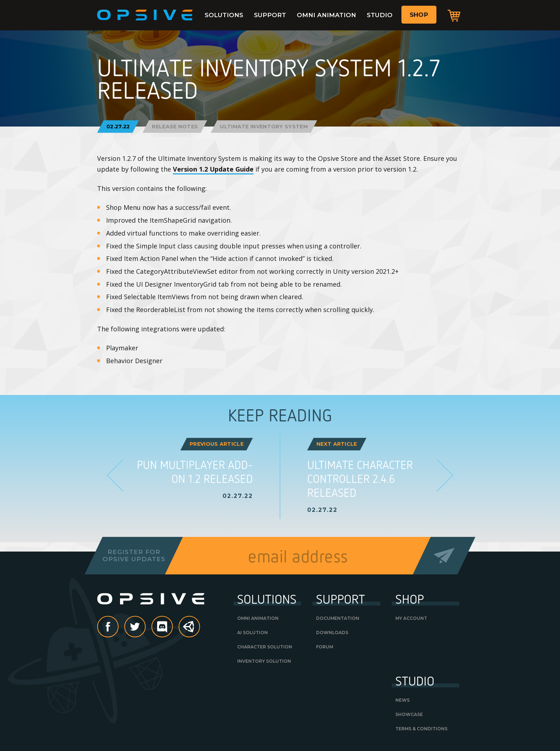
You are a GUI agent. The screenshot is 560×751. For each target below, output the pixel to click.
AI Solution (252, 633)
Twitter (145, 627)
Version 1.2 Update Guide (213, 169)
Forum (325, 647)
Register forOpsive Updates (134, 555)
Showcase (409, 714)
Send (444, 556)
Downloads (332, 633)
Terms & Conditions (421, 729)
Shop (419, 15)
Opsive (145, 15)
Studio (380, 15)
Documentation (338, 618)
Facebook (118, 627)
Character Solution (265, 647)
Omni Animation (326, 15)
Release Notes (175, 127)
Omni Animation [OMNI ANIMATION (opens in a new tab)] (258, 618)
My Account (411, 618)
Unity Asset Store (190, 630)
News (402, 700)
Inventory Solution (264, 661)
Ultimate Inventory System (264, 127)
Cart (454, 15)
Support (270, 15)
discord (172, 627)
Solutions (224, 15)
